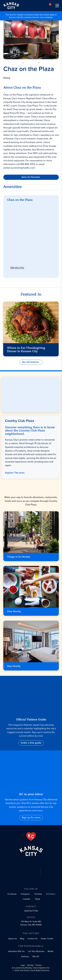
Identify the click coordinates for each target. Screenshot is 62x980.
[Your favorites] (50, 6)
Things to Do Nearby (19, 557)
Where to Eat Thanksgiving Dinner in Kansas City (26, 349)
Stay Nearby (14, 666)
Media (51, 951)
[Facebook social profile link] (11, 895)
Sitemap (30, 966)
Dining (7, 78)
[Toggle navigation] (57, 6)
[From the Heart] (31, 837)
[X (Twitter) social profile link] (50, 895)
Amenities (13, 187)
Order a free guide (31, 743)
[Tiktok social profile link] (37, 900)
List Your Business (36, 951)
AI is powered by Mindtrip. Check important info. (31, 968)
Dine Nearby (14, 612)
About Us (13, 939)
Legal (23, 966)
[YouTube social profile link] (38, 895)
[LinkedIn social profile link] (26, 900)
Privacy (39, 966)
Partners (25, 956)
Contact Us (33, 939)
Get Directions (17, 220)
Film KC (36, 956)
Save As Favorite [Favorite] (31, 177)
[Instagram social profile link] (25, 895)
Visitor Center (47, 939)
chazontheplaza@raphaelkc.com (25, 257)
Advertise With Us (16, 951)
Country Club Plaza (19, 207)
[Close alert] (60, 13)
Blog (22, 939)
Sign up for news (31, 818)
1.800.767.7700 (31, 911)
